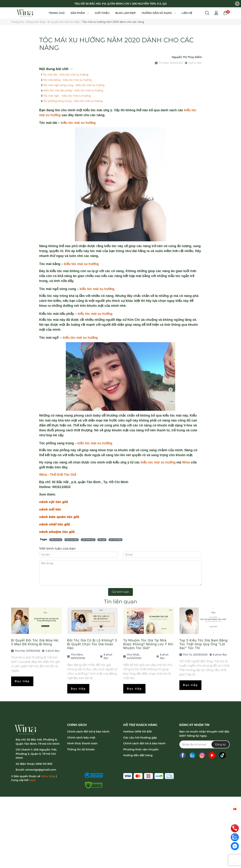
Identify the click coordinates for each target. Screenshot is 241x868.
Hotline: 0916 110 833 (137, 731)
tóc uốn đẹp (115, 540)
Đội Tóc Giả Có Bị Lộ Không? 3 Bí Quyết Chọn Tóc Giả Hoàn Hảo (92, 644)
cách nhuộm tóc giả (57, 532)
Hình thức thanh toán (82, 743)
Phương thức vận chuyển (141, 749)
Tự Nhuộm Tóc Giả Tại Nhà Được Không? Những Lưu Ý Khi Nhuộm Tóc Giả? (148, 644)
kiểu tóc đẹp (72, 540)
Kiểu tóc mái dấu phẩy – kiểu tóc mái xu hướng (73, 90)
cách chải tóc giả (55, 524)
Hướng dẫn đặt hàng (138, 755)
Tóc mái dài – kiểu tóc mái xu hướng (66, 75)
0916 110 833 (44, 764)
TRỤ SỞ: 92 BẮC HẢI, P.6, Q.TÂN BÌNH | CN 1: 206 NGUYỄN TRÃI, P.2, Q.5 (120, 4)
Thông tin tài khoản (81, 749)
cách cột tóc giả (54, 502)
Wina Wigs (48, 776)
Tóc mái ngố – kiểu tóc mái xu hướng (67, 96)
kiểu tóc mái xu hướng (78, 123)
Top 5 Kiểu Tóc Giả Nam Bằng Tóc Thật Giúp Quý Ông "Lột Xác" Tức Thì (204, 644)
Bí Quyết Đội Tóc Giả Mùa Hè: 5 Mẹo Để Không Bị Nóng (35, 642)
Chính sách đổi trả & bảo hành (88, 731)
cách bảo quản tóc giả (59, 517)
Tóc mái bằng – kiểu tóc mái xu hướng (67, 80)
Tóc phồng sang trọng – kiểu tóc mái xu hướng (73, 101)
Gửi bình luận (120, 592)
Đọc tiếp (22, 681)
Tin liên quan (120, 602)
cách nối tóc (50, 509)
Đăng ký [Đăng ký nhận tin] (220, 745)
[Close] (237, 4)
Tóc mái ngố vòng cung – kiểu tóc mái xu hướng (74, 85)
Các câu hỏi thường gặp (140, 737)
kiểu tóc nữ (56, 540)
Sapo (32, 780)
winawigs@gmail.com (41, 770)
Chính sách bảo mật (81, 737)
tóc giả (102, 540)
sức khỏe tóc (88, 540)
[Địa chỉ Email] (204, 744)
